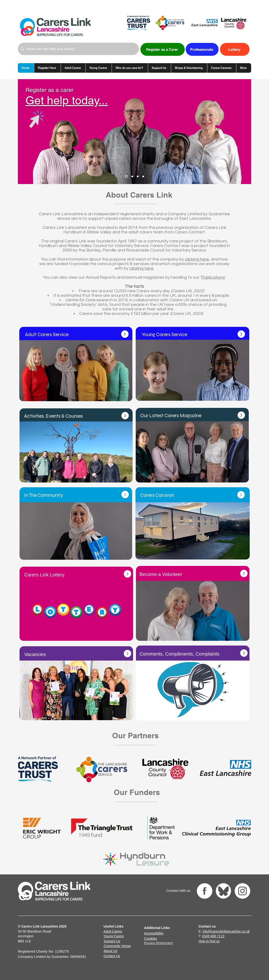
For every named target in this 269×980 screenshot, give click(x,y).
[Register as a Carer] (163, 49)
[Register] (126, 177)
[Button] (193, 443)
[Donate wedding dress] (143, 177)
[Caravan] (132, 177)
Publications (213, 277)
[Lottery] (235, 49)
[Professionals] (202, 49)
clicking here (197, 259)
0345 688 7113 (213, 936)
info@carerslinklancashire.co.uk (226, 931)
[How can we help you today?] (78, 49)
